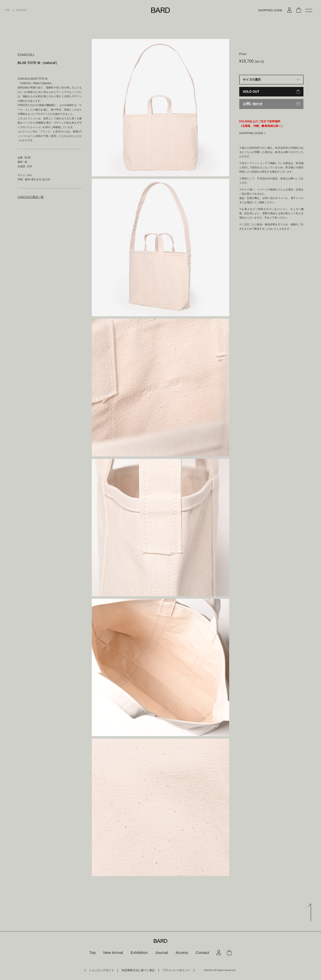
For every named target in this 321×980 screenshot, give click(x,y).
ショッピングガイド (107, 970)
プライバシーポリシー (171, 970)
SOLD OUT (251, 92)
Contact (200, 953)
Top (95, 953)
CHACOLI (22, 10)
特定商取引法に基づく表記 (138, 970)
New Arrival (115, 953)
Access (180, 953)
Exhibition (140, 953)
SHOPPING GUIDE (270, 10)
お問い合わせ (252, 104)
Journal (161, 953)
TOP (7, 10)
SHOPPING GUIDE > (252, 133)
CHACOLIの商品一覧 (29, 197)
